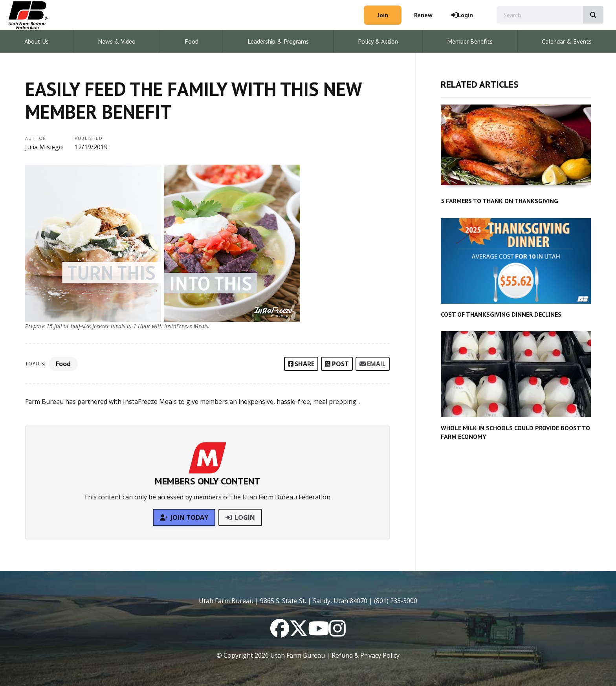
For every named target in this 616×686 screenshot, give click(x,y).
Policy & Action (378, 41)
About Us (37, 41)
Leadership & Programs (278, 41)
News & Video (117, 41)
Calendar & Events (567, 41)
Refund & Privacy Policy (366, 655)
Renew (423, 15)
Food (192, 41)
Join (383, 15)
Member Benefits (470, 41)
